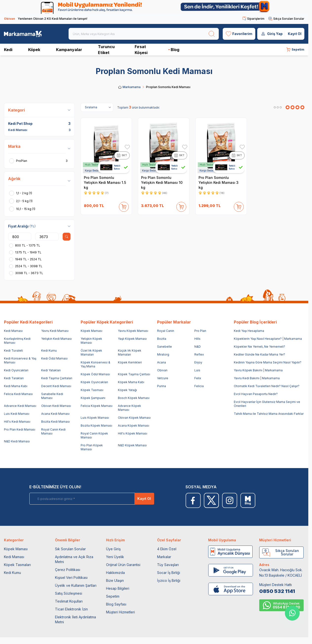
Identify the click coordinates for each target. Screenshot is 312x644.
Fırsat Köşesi (141, 50)
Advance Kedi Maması (20, 406)
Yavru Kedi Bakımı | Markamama (257, 378)
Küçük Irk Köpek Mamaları (130, 352)
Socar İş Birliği (169, 573)
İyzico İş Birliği (169, 580)
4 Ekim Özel (167, 549)
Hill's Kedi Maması (17, 422)
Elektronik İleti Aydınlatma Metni (75, 619)
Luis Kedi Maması (17, 414)
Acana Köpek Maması (134, 426)
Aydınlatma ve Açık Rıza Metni (74, 559)
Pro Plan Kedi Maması (20, 429)
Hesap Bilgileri (118, 588)
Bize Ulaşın (115, 580)
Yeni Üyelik (115, 557)
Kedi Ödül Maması (54, 358)
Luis (197, 370)
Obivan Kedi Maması (56, 406)
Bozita (162, 339)
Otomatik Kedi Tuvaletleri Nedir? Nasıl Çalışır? (267, 386)
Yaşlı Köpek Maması (132, 339)
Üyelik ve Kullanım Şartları (76, 585)
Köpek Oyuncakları (94, 382)
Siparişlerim (253, 19)
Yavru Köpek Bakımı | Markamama (258, 370)
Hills (197, 339)
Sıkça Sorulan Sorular (286, 19)
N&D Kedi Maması (17, 441)
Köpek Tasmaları (17, 565)
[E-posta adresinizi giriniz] (89, 499)
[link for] (154, 7)
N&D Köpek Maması (132, 445)
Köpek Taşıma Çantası (134, 374)
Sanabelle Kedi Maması (52, 396)
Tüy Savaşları (168, 565)
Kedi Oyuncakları (16, 370)
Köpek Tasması (92, 390)
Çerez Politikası (68, 570)
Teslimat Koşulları (69, 601)
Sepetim (113, 596)
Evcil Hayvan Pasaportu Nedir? (256, 394)
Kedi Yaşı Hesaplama (249, 331)
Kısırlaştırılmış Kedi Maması (17, 341)
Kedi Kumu (49, 350)
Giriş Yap (275, 34)
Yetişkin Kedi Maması (56, 339)
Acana (162, 362)
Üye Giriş (113, 549)
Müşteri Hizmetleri (120, 612)
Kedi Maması (13, 331)
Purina (162, 386)
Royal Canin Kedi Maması (53, 431)
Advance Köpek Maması (129, 408)
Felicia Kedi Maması (18, 394)
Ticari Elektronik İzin (71, 609)
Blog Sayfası (116, 604)
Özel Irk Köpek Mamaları (91, 352)
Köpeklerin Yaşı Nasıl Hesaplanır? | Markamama (268, 339)
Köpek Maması (92, 331)
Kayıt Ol (295, 34)
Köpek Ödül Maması (95, 374)
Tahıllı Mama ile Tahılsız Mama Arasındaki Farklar (269, 414)
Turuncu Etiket (106, 50)
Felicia (199, 386)
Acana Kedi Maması (55, 414)
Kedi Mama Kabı (16, 386)
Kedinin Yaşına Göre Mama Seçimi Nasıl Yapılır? (268, 362)
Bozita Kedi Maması (55, 422)
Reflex (199, 354)
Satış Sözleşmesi (69, 593)
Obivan (162, 370)
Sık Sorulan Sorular (70, 549)
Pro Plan (200, 331)
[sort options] (97, 107)
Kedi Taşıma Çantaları (57, 378)
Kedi (8, 50)
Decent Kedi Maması (56, 386)
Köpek (34, 50)
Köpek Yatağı (127, 390)
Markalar (164, 557)
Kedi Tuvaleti (13, 350)
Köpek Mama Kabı (131, 382)
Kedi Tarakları (14, 378)
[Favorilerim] (239, 34)
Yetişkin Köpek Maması (91, 341)
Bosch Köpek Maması (134, 398)
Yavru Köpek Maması (133, 331)
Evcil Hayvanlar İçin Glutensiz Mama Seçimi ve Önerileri (267, 404)
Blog (174, 50)
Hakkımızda (115, 573)
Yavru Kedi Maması (55, 331)
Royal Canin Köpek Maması (94, 435)
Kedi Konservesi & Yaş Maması (20, 360)
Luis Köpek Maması (95, 418)
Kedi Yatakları (51, 370)
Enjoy (198, 362)
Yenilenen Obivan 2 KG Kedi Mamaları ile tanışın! (46, 19)
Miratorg (163, 354)
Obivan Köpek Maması (134, 418)
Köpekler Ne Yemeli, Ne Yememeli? (259, 347)
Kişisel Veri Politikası (71, 578)
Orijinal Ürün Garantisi (123, 565)
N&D (198, 347)
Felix (198, 378)
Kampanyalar (69, 50)
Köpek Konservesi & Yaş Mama (95, 364)
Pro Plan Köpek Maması (92, 447)
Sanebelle (165, 347)
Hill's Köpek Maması (133, 433)
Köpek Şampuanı (93, 398)
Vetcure (163, 378)
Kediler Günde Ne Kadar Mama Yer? (259, 354)
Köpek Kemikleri (130, 362)
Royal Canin (166, 331)
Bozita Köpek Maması (96, 426)
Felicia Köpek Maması (97, 406)
